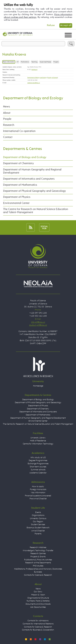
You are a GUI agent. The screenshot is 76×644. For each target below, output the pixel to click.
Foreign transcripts (38, 490)
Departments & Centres (23, 149)
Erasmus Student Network (38, 528)
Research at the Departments (38, 563)
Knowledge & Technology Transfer (38, 551)
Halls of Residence (38, 441)
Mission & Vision (38, 595)
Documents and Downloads (38, 604)
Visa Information (38, 493)
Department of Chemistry (18, 163)
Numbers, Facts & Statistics (38, 601)
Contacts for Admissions (38, 621)
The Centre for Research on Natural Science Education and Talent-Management (36, 211)
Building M (34, 70)
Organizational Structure (38, 598)
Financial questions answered (38, 496)
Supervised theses (45, 62)
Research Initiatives (38, 548)
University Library (38, 438)
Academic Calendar (38, 473)
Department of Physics (17, 197)
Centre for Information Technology (38, 444)
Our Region (38, 522)
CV (18, 62)
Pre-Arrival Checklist (38, 499)
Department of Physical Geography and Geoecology (34, 191)
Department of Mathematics (20, 185)
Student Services (38, 525)
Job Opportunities (38, 607)
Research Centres (38, 554)
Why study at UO (38, 458)
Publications (25, 62)
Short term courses (38, 467)
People (7, 119)
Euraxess (38, 572)
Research (9, 125)
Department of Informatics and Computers (29, 179)
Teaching (34, 62)
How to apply (38, 487)
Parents (38, 534)
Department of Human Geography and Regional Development (32, 171)
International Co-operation (19, 131)
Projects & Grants (38, 557)
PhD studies (38, 566)
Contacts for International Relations (38, 624)
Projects (56, 62)
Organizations (38, 515)
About (7, 113)
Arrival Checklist (38, 531)
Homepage (38, 386)
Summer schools (38, 470)
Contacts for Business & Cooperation (38, 630)
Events (38, 512)
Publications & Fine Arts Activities (38, 560)
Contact (8, 137)
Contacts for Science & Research (38, 575)
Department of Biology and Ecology (37, 78)
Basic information (9, 62)
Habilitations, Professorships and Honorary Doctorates (38, 569)
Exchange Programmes (38, 464)
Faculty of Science (53, 78)
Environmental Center (16, 203)
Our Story (38, 592)
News (6, 107)
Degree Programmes (38, 461)
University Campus (38, 519)
